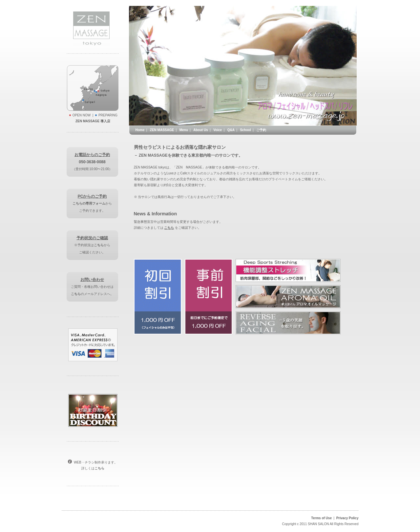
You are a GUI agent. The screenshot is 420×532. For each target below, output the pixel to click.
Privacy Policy (347, 518)
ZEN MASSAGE (162, 130)
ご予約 (261, 130)
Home (140, 130)
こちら (99, 245)
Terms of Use (321, 518)
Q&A (231, 130)
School (245, 130)
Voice (218, 130)
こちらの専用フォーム (89, 203)
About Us (200, 130)
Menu (184, 130)
